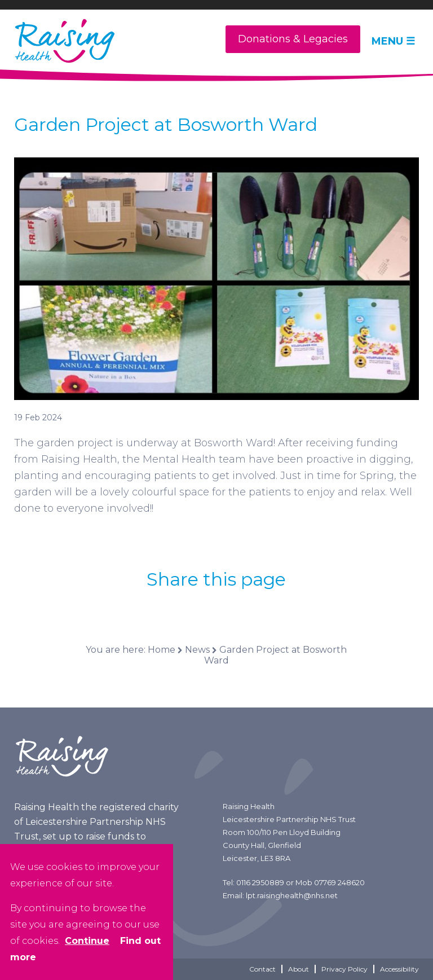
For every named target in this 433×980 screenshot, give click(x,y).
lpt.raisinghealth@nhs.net (292, 895)
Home (162, 650)
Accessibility (399, 969)
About (299, 969)
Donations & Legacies (293, 39)
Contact (262, 969)
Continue (87, 941)
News (197, 650)
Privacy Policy (344, 969)
